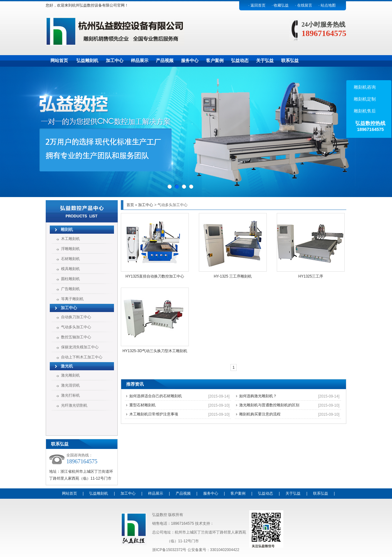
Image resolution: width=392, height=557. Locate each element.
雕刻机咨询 (364, 87)
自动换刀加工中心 (76, 317)
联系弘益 (290, 60)
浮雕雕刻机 (70, 249)
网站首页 (59, 60)
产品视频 (165, 60)
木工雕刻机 (70, 239)
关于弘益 (265, 60)
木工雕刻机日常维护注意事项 (154, 414)
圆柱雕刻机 (70, 279)
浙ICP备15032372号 (169, 550)
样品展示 (140, 60)
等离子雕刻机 (72, 299)
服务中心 (190, 60)
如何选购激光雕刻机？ (258, 396)
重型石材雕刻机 (142, 405)
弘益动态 (240, 60)
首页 (130, 205)
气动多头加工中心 (76, 327)
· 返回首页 (257, 5)
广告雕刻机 (70, 289)
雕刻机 (67, 229)
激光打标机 (70, 395)
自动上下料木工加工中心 (82, 357)
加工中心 (115, 60)
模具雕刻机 (70, 269)
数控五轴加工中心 (76, 337)
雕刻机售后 (364, 111)
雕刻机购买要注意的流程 (260, 414)
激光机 (67, 366)
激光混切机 (70, 385)
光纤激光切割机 (74, 405)
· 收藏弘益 (280, 5)
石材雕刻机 (70, 259)
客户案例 (215, 60)
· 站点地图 (327, 5)
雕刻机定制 (364, 99)
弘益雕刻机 (87, 60)
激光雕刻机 (70, 375)
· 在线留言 (304, 5)
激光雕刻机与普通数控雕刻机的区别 (269, 405)
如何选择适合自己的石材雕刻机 (156, 396)
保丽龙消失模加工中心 (80, 347)
